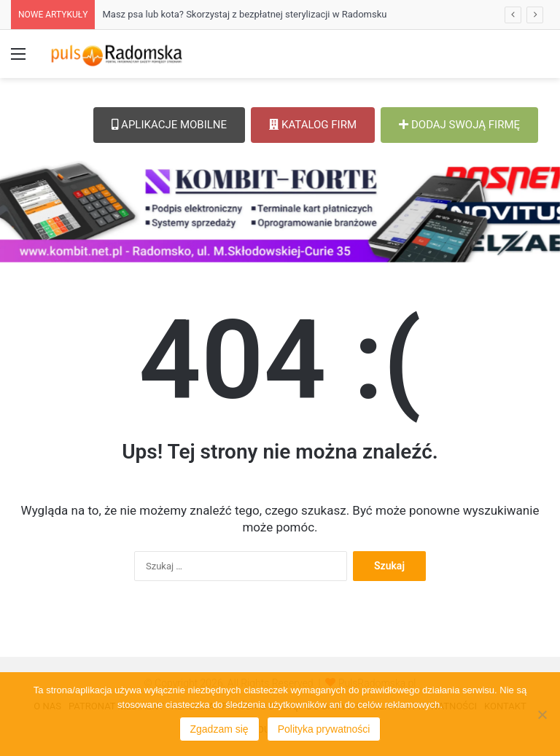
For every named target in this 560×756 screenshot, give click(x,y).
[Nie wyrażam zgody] (542, 714)
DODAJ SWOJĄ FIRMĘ (459, 125)
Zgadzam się (219, 729)
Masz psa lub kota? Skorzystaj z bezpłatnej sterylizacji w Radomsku (244, 14)
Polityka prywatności (324, 729)
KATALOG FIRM (313, 125)
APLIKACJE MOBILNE (169, 125)
